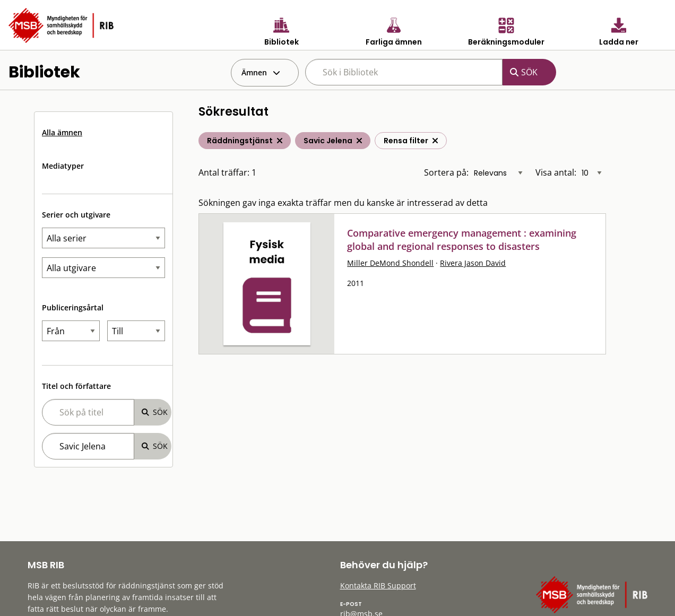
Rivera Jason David (473, 263)
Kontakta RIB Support (378, 585)
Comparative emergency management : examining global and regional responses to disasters (462, 240)
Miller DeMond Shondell (390, 263)
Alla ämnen (62, 132)
